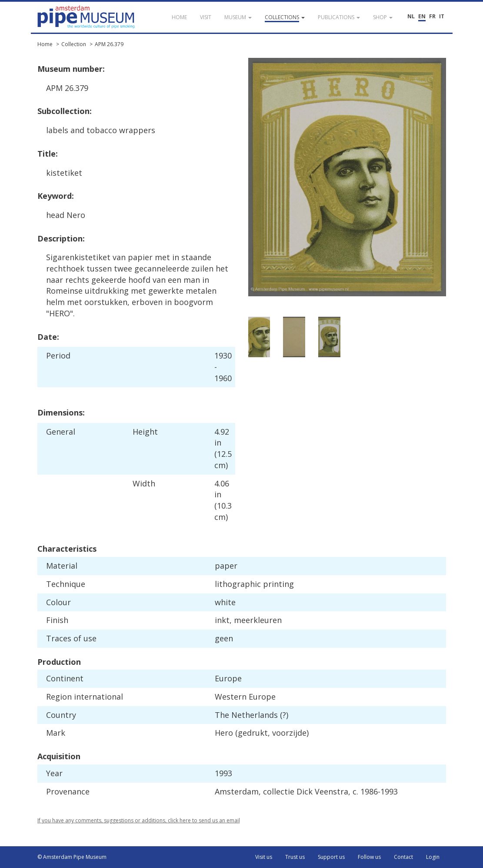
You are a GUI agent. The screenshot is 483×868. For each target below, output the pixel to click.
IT (442, 16)
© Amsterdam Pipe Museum (72, 857)
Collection (74, 44)
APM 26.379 (109, 44)
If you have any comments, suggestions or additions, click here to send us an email (139, 820)
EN (422, 16)
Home (45, 44)
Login (433, 857)
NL (411, 16)
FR (432, 16)
